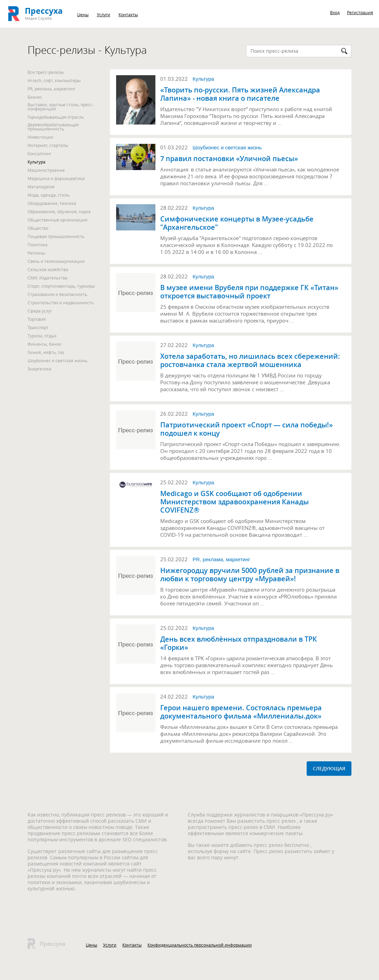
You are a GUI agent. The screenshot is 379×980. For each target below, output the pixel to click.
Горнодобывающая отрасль (56, 117)
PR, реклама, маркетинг (52, 89)
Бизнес (35, 97)
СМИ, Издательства (48, 278)
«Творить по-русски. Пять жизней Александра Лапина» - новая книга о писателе (240, 94)
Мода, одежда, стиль (49, 195)
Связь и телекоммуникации (56, 261)
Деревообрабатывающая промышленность (53, 127)
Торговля (37, 319)
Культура (37, 162)
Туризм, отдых (42, 336)
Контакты (128, 14)
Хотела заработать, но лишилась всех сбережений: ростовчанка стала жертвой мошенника (250, 360)
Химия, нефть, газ (46, 352)
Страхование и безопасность (57, 294)
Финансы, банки (44, 344)
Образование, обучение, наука (59, 211)
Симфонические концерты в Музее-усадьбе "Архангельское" (237, 223)
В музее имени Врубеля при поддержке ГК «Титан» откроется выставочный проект (249, 292)
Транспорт (38, 327)
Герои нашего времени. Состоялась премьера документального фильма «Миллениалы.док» (241, 712)
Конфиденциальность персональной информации (200, 945)
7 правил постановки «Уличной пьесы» (229, 159)
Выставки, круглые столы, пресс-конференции (60, 107)
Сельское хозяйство (48, 269)
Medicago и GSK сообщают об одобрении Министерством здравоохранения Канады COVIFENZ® (234, 502)
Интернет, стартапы (48, 145)
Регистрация (360, 12)
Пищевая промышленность (56, 236)
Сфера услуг (40, 311)
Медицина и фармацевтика (56, 178)
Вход (335, 12)
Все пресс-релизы (46, 72)
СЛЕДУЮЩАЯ (329, 768)
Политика (38, 245)
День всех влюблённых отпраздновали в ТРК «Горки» (239, 643)
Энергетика (39, 369)
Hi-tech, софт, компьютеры (54, 80)
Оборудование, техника (52, 203)
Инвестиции (40, 137)
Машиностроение (46, 170)
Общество (38, 228)
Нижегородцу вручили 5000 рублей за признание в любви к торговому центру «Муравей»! (250, 575)
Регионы (36, 253)
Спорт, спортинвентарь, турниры (61, 286)
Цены (83, 14)
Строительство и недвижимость (61, 303)
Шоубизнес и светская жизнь (58, 360)
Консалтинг (39, 154)
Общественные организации (58, 220)
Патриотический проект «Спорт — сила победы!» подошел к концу (247, 429)
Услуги (104, 14)
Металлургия (41, 187)
